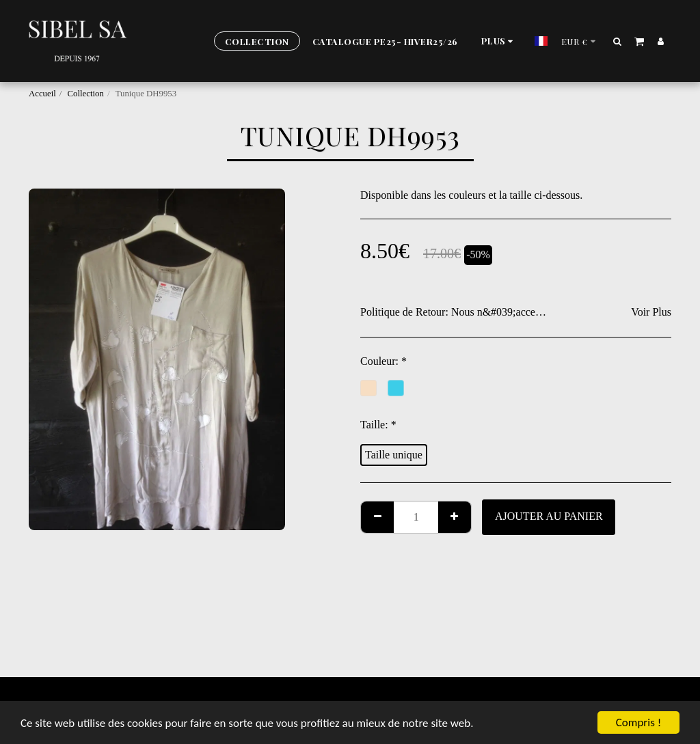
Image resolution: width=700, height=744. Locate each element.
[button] (618, 41)
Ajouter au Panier (549, 516)
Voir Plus (651, 312)
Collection (86, 94)
